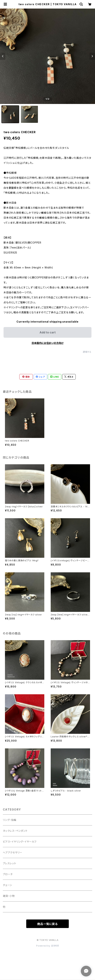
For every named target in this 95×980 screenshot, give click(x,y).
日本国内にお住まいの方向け (47, 343)
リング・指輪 (10, 820)
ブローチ (8, 874)
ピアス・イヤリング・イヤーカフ (20, 842)
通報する (87, 352)
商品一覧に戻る (47, 924)
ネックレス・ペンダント (15, 831)
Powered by (47, 946)
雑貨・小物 (9, 896)
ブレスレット (10, 863)
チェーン (7, 885)
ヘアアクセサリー (12, 852)
